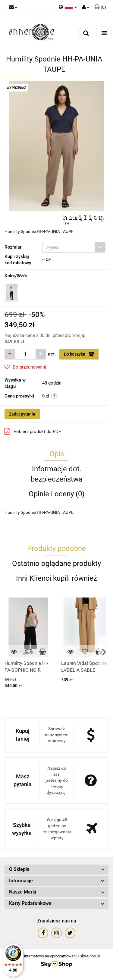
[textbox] (69, 247)
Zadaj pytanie (22, 414)
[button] (100, 8)
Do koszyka (79, 354)
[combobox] (74, 247)
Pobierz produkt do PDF (33, 431)
